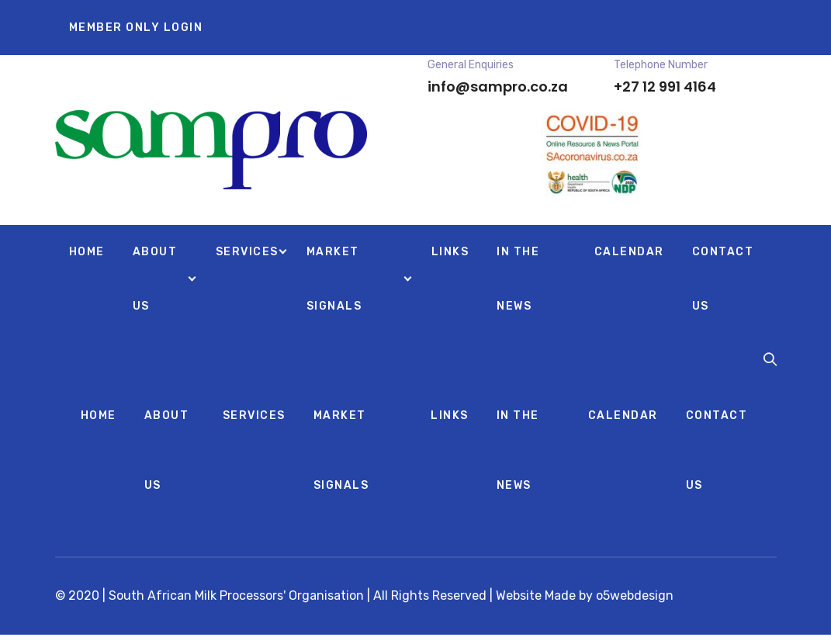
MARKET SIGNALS (334, 279)
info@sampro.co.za (498, 87)
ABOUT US (155, 279)
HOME (87, 252)
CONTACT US (723, 279)
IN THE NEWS (518, 279)
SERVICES (247, 252)
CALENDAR (629, 252)
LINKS (450, 252)
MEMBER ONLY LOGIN (136, 28)
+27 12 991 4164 (665, 87)
